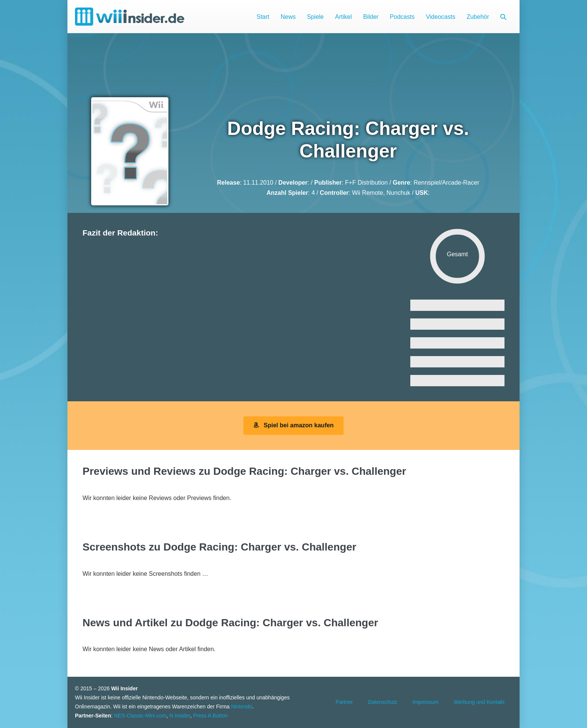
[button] (503, 17)
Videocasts (440, 17)
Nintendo (242, 707)
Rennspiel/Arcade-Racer (446, 183)
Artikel (343, 17)
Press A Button (211, 716)
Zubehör (478, 17)
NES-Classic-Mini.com (140, 716)
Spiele (315, 17)
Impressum (426, 702)
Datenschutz (383, 702)
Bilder (371, 17)
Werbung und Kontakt (479, 702)
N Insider (180, 716)
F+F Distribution (366, 183)
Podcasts (402, 17)
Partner (344, 702)
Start (263, 17)
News (288, 17)
